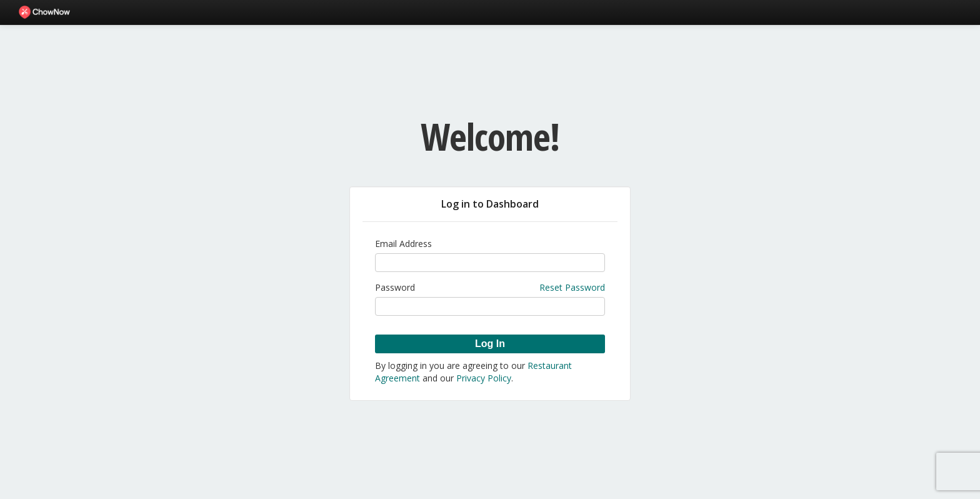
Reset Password (572, 287)
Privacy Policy (484, 378)
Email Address (403, 244)
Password (395, 287)
